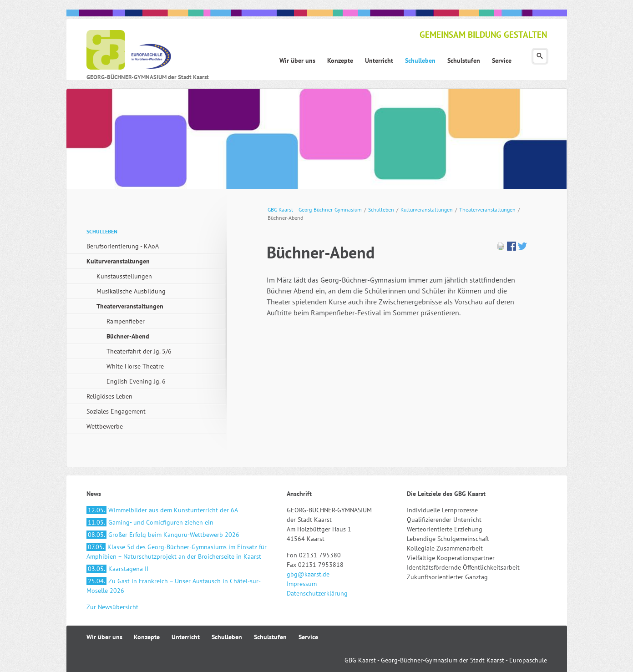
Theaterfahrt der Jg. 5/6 (139, 351)
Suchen (540, 56)
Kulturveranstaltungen (427, 210)
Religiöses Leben (109, 396)
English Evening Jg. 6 (136, 381)
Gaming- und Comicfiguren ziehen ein (150, 522)
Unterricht (186, 637)
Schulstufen (270, 637)
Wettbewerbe (105, 426)
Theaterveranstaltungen (487, 210)
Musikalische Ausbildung (131, 291)
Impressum (302, 584)
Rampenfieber (126, 321)
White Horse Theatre (135, 366)
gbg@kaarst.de (308, 574)
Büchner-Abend (128, 336)
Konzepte (147, 637)
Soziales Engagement (116, 411)
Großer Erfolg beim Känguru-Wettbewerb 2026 (163, 535)
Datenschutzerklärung (317, 593)
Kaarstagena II (117, 569)
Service (308, 637)
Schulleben (381, 210)
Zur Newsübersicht (112, 607)
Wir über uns (104, 637)
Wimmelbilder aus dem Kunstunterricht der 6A (162, 510)
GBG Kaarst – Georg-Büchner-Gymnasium (315, 210)
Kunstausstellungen (124, 276)
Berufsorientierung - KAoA (123, 246)
